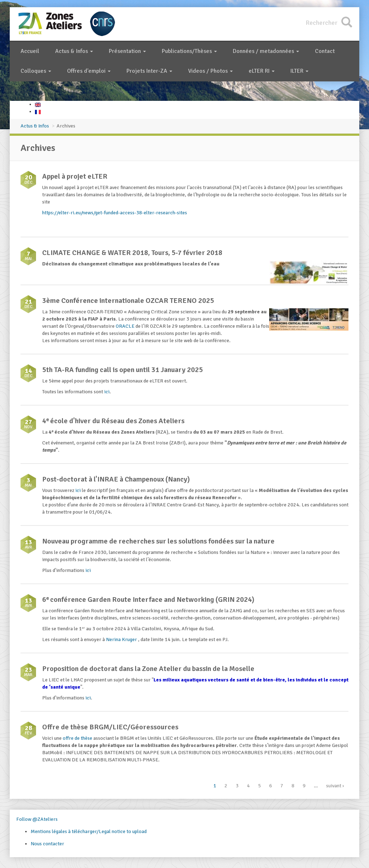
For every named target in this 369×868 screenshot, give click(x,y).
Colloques (36, 71)
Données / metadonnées (266, 51)
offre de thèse (77, 738)
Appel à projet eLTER (75, 176)
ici (107, 392)
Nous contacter (47, 844)
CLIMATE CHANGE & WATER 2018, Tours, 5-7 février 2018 (132, 253)
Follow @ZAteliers (37, 819)
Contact (325, 51)
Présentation (127, 51)
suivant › (335, 786)
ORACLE (125, 326)
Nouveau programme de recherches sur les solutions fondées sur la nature (158, 541)
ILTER (299, 71)
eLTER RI (262, 71)
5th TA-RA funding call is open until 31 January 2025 (123, 370)
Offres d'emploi (89, 71)
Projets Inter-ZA (149, 71)
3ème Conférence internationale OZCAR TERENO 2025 (128, 301)
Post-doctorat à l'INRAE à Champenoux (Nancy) (116, 479)
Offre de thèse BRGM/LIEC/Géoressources (110, 727)
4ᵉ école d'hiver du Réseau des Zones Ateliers (113, 421)
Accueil (30, 51)
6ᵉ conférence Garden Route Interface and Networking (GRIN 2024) (148, 599)
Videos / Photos (210, 71)
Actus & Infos (74, 51)
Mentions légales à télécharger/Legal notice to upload (89, 831)
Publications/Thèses (189, 51)
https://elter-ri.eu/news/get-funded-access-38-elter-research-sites (115, 213)
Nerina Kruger (122, 639)
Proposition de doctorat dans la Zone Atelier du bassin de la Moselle (148, 669)
